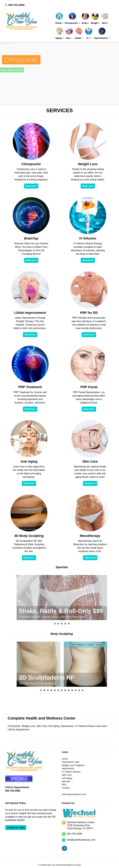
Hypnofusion (102, 33)
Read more (31, 186)
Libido (79, 33)
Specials (62, 567)
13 (83, 690)
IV (89, 33)
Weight (95, 18)
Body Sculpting (62, 634)
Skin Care (67, 775)
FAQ (64, 784)
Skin (105, 18)
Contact (66, 788)
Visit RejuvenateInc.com (74, 794)
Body (85, 18)
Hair (69, 33)
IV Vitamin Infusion (71, 772)
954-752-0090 (16, 5)
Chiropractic (72, 18)
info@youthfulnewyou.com (81, 840)
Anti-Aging (67, 778)
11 (76, 690)
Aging (60, 33)
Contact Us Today (16, 828)
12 (79, 690)
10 (72, 690)
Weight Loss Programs (73, 765)
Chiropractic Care (71, 762)
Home (59, 18)
